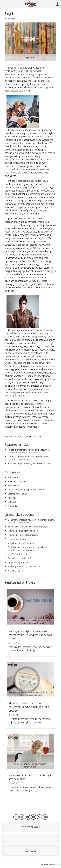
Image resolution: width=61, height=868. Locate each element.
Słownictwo (13, 486)
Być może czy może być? (19, 558)
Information (30, 827)
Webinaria (13, 477)
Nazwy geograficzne (18, 570)
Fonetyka (12, 498)
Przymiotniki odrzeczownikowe (23, 535)
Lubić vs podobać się (18, 554)
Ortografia (13, 502)
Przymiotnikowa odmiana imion (23, 531)
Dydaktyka (13, 506)
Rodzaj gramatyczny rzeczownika (24, 566)
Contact (30, 850)
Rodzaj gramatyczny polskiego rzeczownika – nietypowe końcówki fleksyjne (29, 451)
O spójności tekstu (17, 539)
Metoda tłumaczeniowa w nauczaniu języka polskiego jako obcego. (29, 458)
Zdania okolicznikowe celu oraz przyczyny (28, 527)
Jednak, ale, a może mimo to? (22, 543)
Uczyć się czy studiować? (20, 562)
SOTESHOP (56, 865)
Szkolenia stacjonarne (19, 481)
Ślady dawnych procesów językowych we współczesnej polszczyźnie (27, 549)
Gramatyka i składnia (18, 494)
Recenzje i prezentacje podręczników (26, 490)
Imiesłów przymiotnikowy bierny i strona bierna (31, 464)
